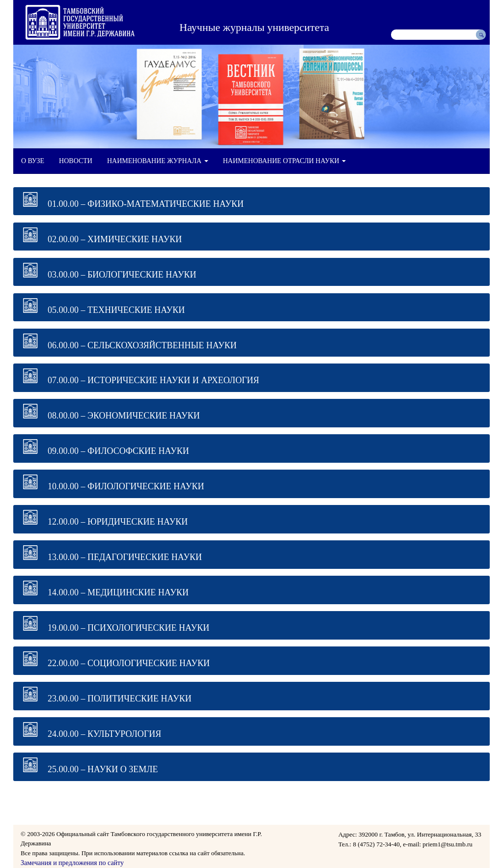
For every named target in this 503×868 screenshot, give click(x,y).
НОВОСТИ (76, 161)
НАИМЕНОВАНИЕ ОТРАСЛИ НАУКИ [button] (284, 161)
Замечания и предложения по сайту (72, 863)
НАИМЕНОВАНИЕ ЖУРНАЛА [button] (158, 161)
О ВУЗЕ (33, 161)
